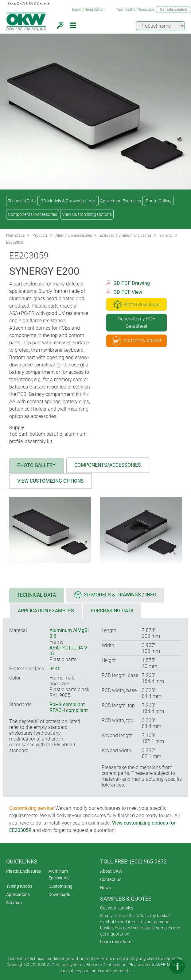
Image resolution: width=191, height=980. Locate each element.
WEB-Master (168, 965)
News (105, 888)
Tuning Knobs (19, 886)
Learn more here (116, 942)
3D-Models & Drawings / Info (68, 201)
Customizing (60, 886)
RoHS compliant (67, 704)
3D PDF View (128, 292)
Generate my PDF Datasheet (136, 322)
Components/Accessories (33, 214)
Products (40, 235)
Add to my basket (136, 341)
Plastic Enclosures (23, 871)
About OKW (111, 871)
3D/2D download (136, 304)
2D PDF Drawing (132, 283)
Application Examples (121, 201)
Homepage (15, 235)
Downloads (59, 894)
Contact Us (111, 879)
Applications (18, 894)
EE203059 (15, 243)
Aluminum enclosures (74, 235)
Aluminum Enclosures (59, 875)
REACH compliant (69, 710)
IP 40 (55, 669)
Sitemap (14, 903)
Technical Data (22, 201)
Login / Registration (88, 10)
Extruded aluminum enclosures (126, 235)
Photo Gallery (159, 201)
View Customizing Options (87, 214)
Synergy (166, 235)
